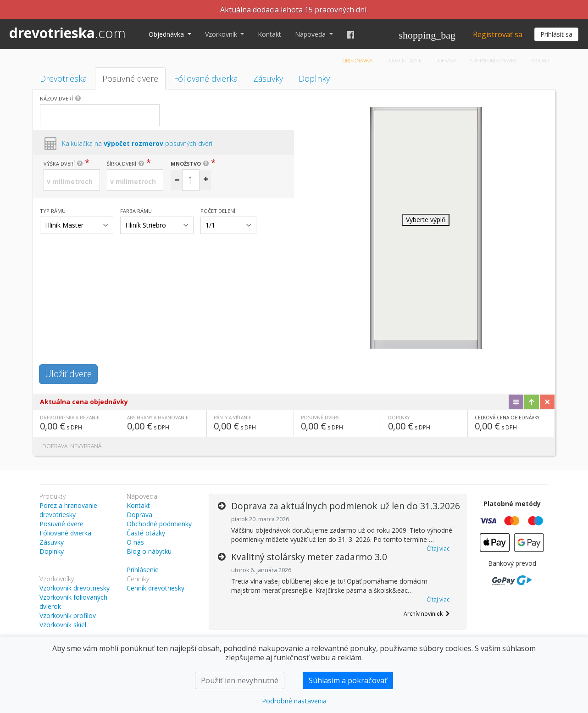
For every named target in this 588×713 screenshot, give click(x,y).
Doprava (447, 60)
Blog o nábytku (149, 551)
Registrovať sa (498, 34)
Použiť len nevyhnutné (240, 680)
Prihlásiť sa (556, 34)
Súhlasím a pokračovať (348, 680)
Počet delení (218, 211)
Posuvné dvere (130, 78)
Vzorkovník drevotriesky (75, 588)
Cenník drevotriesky (155, 588)
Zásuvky (268, 78)
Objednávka (167, 34)
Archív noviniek (427, 614)
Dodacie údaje (405, 60)
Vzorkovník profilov (68, 616)
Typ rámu (53, 211)
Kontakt (269, 34)
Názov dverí (56, 98)
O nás (135, 542)
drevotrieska (67, 33)
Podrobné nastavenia (294, 701)
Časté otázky (146, 533)
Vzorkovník (222, 34)
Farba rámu (136, 211)
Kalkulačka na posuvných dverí (137, 143)
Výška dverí (59, 164)
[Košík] (427, 34)
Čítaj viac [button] (438, 549)
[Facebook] (350, 34)
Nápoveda (311, 34)
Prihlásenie (143, 570)
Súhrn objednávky (494, 60)
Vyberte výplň (426, 220)
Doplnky (314, 78)
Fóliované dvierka (206, 78)
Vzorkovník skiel (63, 625)
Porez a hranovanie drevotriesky (68, 510)
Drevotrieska (63, 78)
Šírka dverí (122, 164)
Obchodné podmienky (159, 524)
